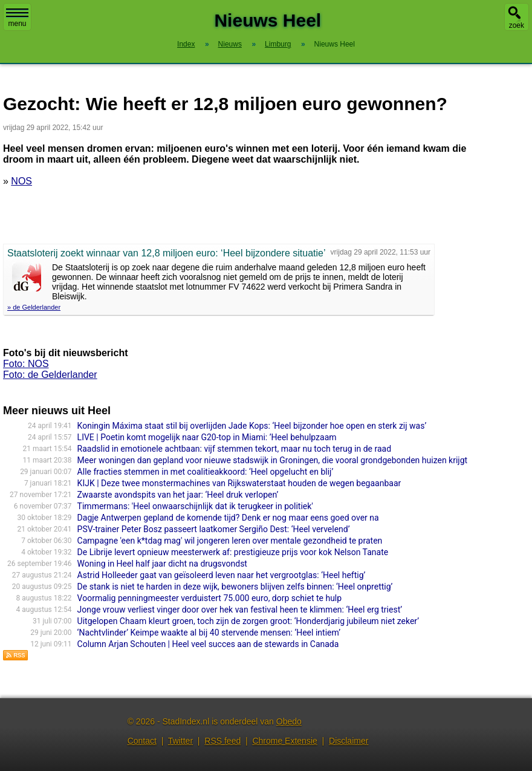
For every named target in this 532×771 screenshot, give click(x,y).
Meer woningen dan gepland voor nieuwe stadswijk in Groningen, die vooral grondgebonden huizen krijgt (273, 460)
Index (186, 44)
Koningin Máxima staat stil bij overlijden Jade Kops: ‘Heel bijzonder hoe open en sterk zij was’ (252, 426)
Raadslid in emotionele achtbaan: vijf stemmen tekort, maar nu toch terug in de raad (234, 449)
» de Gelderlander (34, 307)
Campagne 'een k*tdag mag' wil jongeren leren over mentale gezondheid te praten (230, 541)
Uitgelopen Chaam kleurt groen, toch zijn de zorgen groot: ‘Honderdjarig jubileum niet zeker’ (248, 621)
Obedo (289, 721)
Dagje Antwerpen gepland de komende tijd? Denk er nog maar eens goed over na (228, 518)
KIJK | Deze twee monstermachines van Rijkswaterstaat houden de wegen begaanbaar (239, 483)
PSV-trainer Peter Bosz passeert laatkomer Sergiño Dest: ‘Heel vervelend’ (214, 529)
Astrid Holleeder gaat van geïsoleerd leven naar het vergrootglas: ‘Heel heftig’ (222, 575)
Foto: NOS (26, 364)
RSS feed (222, 741)
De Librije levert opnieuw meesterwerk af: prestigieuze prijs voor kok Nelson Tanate (233, 552)
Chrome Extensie (284, 741)
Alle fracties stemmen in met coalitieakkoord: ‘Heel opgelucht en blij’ (206, 472)
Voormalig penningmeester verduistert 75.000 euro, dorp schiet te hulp (210, 598)
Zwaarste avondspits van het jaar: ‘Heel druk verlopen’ (178, 495)
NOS (21, 181)
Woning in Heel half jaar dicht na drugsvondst (162, 564)
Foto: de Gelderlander (50, 375)
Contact (142, 741)
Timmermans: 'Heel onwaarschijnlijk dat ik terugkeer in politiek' (195, 506)
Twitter (180, 741)
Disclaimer (349, 741)
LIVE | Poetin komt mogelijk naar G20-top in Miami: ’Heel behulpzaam (207, 437)
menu (17, 18)
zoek (517, 25)
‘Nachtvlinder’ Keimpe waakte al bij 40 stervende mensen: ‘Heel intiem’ (209, 633)
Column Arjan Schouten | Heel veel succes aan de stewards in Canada (208, 644)
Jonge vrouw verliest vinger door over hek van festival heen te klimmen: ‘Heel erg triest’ (240, 610)
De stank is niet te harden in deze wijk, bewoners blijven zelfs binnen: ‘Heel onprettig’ (235, 587)
